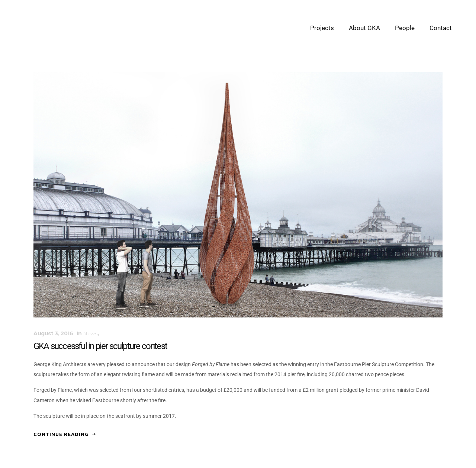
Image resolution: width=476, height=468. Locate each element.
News (90, 333)
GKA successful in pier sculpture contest (100, 346)
